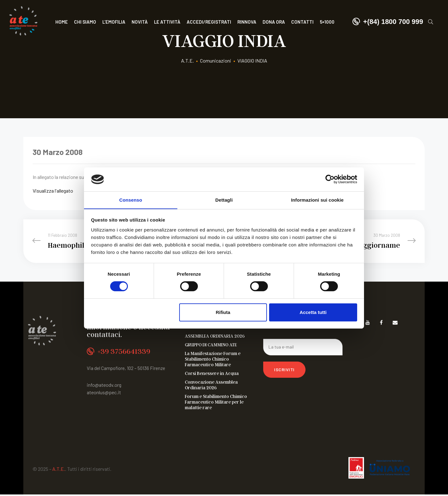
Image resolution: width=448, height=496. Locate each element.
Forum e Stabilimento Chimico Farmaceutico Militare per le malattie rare (216, 403)
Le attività (167, 22)
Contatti (302, 22)
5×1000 (327, 22)
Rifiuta (223, 312)
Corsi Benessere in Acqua (212, 375)
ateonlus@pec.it (104, 394)
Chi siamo (85, 22)
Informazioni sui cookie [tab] (317, 200)
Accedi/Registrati (209, 22)
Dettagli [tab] (224, 200)
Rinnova (247, 22)
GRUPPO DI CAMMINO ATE (211, 346)
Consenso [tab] (131, 200)
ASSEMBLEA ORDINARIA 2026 (215, 337)
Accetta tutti (313, 312)
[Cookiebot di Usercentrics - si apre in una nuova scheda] (330, 179)
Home (62, 22)
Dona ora (274, 22)
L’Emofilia (114, 22)
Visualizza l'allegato (53, 191)
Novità (140, 22)
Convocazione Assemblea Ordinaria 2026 (211, 386)
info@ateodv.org (104, 386)
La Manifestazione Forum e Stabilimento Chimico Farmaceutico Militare (213, 360)
